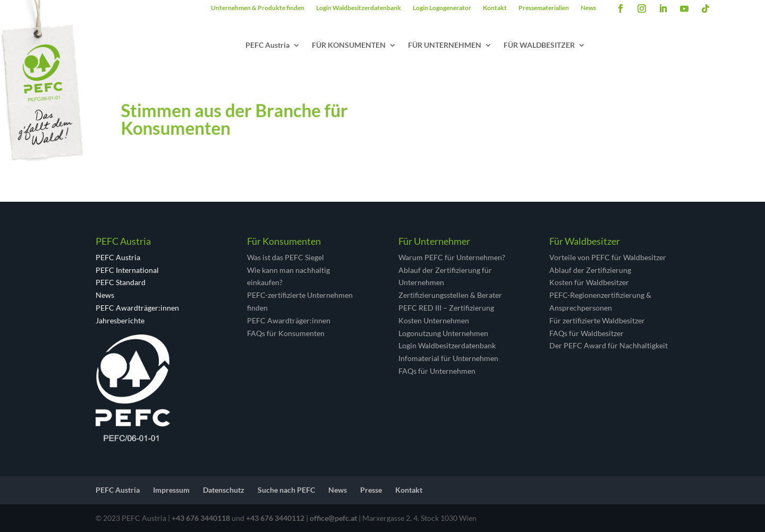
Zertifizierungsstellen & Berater (450, 295)
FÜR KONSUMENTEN (349, 45)
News (588, 8)
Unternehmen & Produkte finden (258, 8)
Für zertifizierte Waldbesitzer (597, 320)
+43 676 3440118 (201, 518)
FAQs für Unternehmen (437, 371)
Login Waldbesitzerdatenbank (359, 8)
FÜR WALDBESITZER (539, 45)
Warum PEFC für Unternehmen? (452, 257)
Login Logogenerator (442, 8)
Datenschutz (224, 490)
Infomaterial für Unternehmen (448, 358)
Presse (371, 490)
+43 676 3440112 (275, 518)
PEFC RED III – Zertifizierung (446, 308)
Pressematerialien (544, 8)
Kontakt (495, 8)
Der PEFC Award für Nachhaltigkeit (609, 345)
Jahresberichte (120, 320)
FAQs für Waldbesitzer (586, 333)
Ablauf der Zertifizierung (590, 270)
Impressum (171, 490)
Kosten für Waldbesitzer (589, 282)
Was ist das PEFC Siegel (286, 257)
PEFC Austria (267, 45)
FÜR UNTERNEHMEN (445, 45)
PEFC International (127, 270)
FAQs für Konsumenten (286, 333)
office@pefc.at (333, 518)
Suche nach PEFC (286, 490)
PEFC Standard (121, 282)
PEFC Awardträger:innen (137, 308)
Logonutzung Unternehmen (443, 333)
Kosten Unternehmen (434, 320)
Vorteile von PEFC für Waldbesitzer (608, 257)
